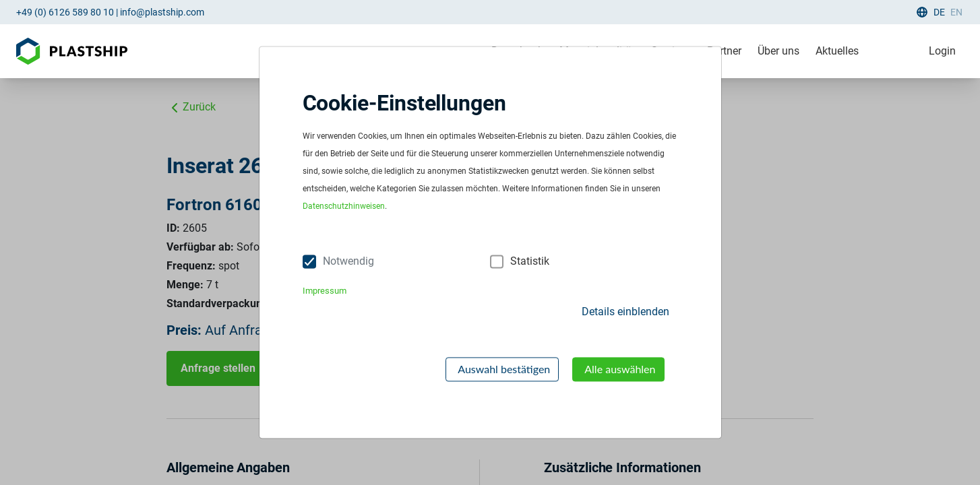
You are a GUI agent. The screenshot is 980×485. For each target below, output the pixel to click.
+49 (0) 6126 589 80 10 (65, 12)
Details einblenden (625, 312)
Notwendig (348, 262)
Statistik (530, 262)
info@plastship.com (162, 12)
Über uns (778, 51)
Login (942, 51)
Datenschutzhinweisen (344, 207)
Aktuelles (837, 51)
